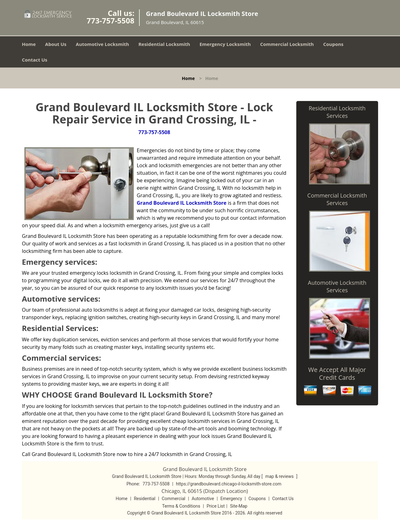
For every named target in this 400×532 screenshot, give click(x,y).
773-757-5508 (110, 20)
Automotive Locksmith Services (337, 286)
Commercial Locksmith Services (337, 199)
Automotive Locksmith (102, 44)
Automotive (203, 499)
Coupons (333, 44)
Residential (145, 499)
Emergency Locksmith (225, 44)
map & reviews (280, 476)
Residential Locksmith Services (337, 112)
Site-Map (239, 506)
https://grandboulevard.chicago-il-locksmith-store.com (229, 484)
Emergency (231, 499)
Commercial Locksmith (287, 44)
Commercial (174, 499)
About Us (56, 44)
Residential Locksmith (164, 44)
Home (29, 44)
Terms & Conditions (181, 506)
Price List (216, 506)
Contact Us (35, 60)
